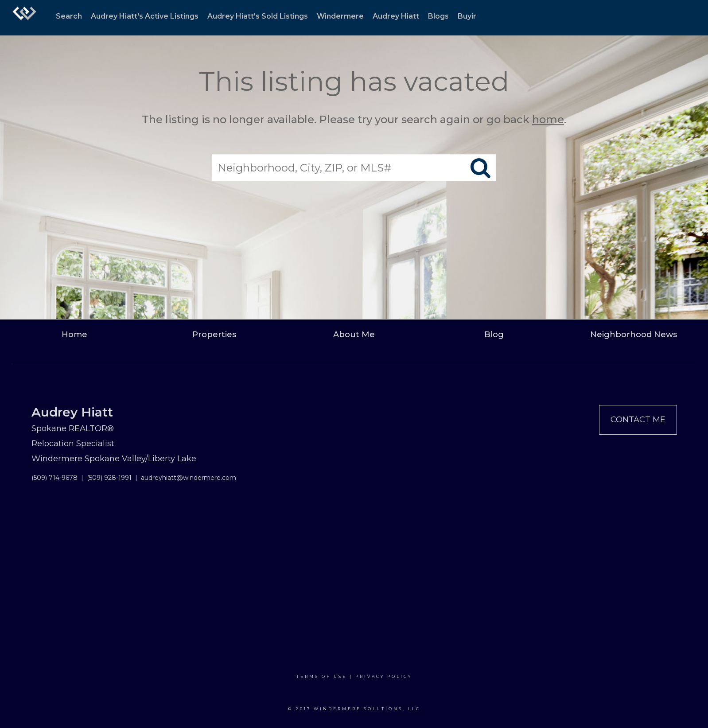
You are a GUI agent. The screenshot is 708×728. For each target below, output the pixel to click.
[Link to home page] (24, 18)
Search (69, 16)
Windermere (340, 16)
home (548, 119)
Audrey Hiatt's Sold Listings (258, 16)
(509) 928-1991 (109, 478)
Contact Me (638, 420)
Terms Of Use (322, 676)
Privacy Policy (384, 676)
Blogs (438, 16)
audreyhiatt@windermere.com (189, 478)
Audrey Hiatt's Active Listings (145, 16)
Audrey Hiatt (396, 16)
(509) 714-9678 (54, 478)
